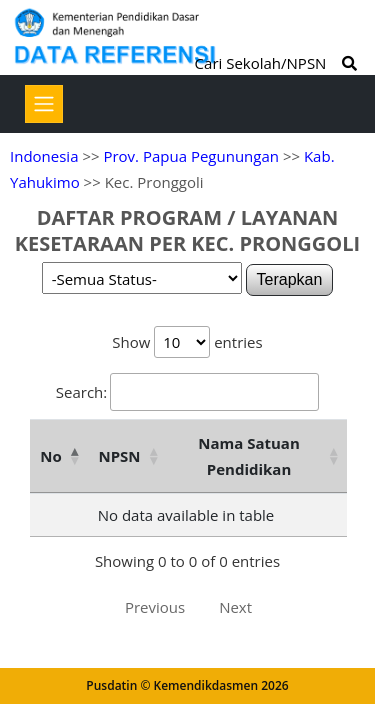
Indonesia (44, 156)
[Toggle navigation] (44, 104)
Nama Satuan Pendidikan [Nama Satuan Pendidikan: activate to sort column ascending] (249, 456)
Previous (155, 607)
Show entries (187, 342)
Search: (187, 392)
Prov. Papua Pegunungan (191, 156)
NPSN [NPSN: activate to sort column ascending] (119, 456)
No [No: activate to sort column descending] (50, 456)
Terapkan (290, 279)
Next (235, 607)
